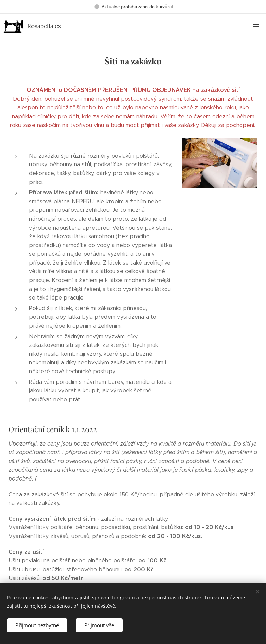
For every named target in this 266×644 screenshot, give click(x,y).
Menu (256, 27)
